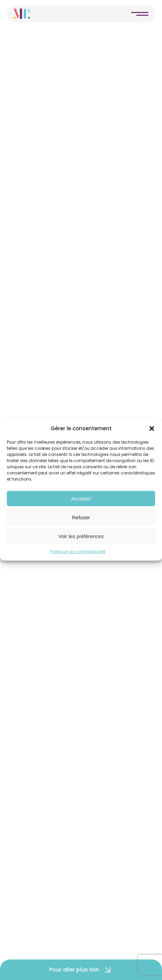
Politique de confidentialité (78, 552)
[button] (152, 429)
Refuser (81, 517)
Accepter (81, 498)
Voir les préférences (81, 536)
